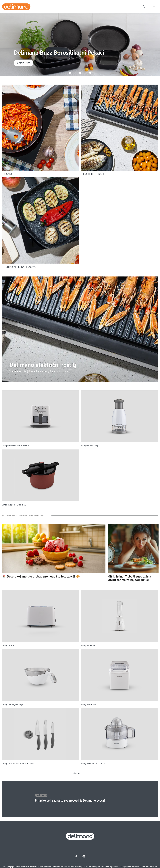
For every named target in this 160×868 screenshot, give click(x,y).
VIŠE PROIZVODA (80, 774)
